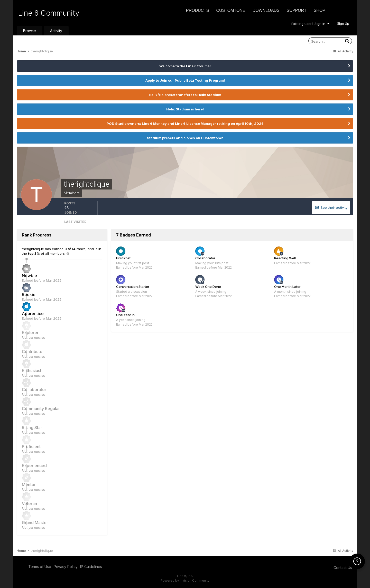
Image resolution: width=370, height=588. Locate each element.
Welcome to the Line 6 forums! (185, 66)
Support (297, 10)
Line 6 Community (49, 13)
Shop (320, 10)
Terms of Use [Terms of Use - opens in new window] (40, 567)
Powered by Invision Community (185, 580)
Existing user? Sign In (310, 24)
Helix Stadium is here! (185, 109)
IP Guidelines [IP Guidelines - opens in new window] (91, 567)
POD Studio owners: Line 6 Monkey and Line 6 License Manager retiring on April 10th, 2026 (185, 124)
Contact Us (343, 568)
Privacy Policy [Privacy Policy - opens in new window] (66, 567)
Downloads (266, 10)
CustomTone (231, 10)
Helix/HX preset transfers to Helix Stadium (185, 95)
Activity (56, 31)
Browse (30, 31)
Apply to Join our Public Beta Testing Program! (185, 80)
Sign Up (343, 23)
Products (198, 10)
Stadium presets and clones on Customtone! (185, 138)
